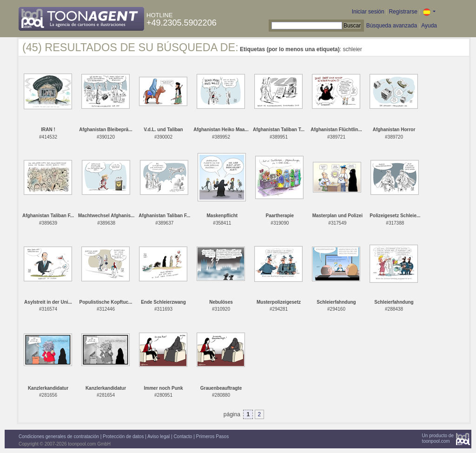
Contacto (183, 436)
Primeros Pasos (213, 436)
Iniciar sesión (368, 12)
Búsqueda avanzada (392, 26)
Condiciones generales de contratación (59, 436)
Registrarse (403, 12)
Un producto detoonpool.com (438, 438)
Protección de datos (123, 436)
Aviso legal (159, 436)
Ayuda (429, 26)
